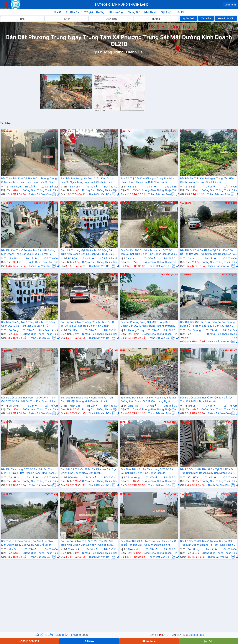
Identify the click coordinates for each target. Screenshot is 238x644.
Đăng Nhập (230, 5)
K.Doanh (38, 203)
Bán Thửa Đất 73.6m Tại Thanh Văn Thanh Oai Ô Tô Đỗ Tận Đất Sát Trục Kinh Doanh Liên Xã (148, 543)
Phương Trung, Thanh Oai (121, 52)
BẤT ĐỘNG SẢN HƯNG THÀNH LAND (56, 635)
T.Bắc (168, 350)
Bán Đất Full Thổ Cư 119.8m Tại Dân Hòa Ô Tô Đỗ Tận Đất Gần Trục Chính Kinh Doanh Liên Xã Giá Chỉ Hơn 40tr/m (207, 252)
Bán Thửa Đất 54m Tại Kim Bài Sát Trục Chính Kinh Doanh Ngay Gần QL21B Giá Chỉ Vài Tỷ (28, 543)
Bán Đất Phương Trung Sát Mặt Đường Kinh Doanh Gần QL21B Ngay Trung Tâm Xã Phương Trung (147, 324)
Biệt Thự (166, 12)
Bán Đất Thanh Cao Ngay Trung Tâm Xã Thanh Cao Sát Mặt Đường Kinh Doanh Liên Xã (87, 399)
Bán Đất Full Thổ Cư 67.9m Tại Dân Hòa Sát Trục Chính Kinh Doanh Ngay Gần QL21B (89, 471)
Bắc (47, 275)
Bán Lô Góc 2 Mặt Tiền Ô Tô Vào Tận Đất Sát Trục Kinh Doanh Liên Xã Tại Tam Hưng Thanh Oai (207, 543)
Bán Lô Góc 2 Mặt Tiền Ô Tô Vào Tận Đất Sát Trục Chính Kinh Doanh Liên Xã (206, 399)
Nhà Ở (57, 12)
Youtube (149, 641)
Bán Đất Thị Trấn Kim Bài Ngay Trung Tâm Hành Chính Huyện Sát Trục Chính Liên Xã (208, 180)
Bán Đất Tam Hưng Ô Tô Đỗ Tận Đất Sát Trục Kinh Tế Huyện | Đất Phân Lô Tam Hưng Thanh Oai (28, 471)
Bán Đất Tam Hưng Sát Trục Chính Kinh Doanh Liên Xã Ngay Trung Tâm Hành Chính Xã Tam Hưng (87, 181)
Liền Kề (180, 12)
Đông (228, 203)
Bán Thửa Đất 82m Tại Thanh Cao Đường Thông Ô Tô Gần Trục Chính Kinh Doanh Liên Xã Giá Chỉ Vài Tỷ (29, 181)
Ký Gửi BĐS (188, 18)
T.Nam (168, 203)
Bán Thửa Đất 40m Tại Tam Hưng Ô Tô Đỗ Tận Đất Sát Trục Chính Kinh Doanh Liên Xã (147, 471)
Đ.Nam (106, 131)
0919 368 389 (195, 635)
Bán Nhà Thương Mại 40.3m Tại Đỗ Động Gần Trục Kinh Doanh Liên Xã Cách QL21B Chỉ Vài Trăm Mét (87, 252)
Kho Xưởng (116, 12)
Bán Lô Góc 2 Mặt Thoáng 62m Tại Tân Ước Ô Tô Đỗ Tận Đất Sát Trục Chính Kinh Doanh (87, 324)
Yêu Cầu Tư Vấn (226, 18)
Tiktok (89, 641)
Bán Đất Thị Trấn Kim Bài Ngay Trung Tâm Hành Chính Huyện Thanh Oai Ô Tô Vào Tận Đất (148, 180)
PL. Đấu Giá (73, 12)
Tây (108, 350)
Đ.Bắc (166, 131)
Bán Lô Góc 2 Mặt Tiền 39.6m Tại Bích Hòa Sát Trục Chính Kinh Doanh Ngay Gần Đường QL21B (208, 471)
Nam (51, 131)
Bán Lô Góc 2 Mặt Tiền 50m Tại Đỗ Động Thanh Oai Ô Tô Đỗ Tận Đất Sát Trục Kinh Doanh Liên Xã (29, 400)
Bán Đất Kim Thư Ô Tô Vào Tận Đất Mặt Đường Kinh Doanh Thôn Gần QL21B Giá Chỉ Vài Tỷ (28, 252)
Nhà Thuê (150, 12)
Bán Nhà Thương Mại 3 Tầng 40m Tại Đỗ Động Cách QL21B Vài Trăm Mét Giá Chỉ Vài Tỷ (28, 324)
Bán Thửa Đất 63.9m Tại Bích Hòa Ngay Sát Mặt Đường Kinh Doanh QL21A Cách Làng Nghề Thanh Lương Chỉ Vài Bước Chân (148, 400)
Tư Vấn (30, 187)
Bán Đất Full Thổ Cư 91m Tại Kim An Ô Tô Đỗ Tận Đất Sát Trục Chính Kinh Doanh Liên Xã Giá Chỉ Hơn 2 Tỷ (148, 252)
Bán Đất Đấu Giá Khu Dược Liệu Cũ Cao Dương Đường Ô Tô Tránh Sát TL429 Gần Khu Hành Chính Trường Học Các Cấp (208, 324)
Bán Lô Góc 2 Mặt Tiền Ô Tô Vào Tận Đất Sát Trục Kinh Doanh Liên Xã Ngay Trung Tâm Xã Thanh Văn (87, 543)
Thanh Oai (6, 131)
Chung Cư (134, 12)
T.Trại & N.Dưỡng (94, 12)
